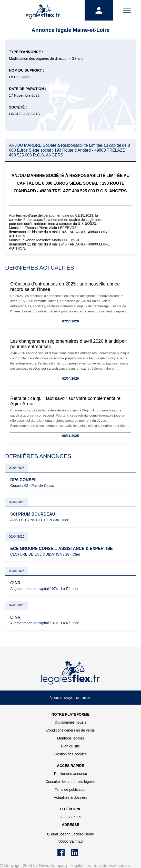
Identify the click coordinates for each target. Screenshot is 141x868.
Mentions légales (70, 738)
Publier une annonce (70, 774)
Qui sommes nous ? (71, 722)
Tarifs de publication (70, 790)
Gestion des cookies (70, 754)
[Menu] (127, 10)
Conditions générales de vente (70, 730)
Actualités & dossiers (70, 797)
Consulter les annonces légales (71, 782)
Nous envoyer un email (70, 698)
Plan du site (70, 746)
